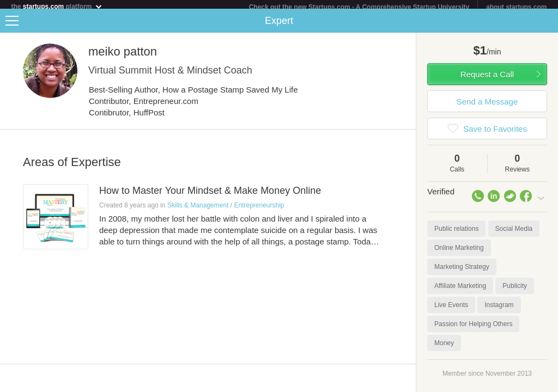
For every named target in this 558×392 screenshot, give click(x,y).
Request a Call (487, 79)
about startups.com (516, 7)
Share (547, 25)
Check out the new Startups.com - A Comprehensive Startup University (359, 7)
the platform (57, 6)
